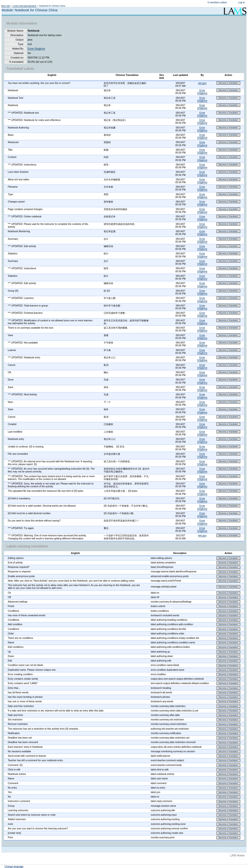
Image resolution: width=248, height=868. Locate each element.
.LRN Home (237, 856)
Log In (242, 2)
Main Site (6, 6)
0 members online (217, 2)
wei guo (202, 83)
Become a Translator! (228, 83)
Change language (14, 866)
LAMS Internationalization (24, 6)
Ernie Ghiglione (36, 49)
